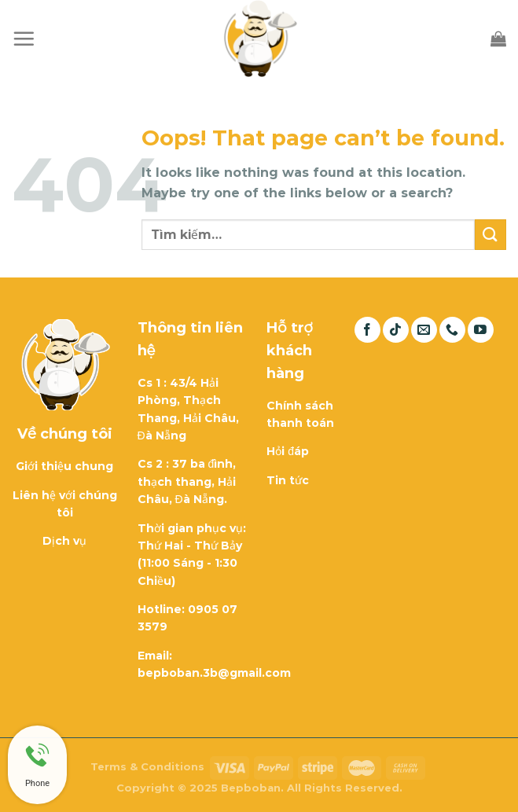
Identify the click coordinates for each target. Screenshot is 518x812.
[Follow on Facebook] (367, 330)
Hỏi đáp (288, 451)
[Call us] (452, 330)
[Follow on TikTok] (396, 330)
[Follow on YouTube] (481, 330)
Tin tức (288, 480)
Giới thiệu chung (64, 466)
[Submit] (490, 235)
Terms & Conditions (147, 766)
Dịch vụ (64, 541)
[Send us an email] (424, 330)
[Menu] (24, 39)
